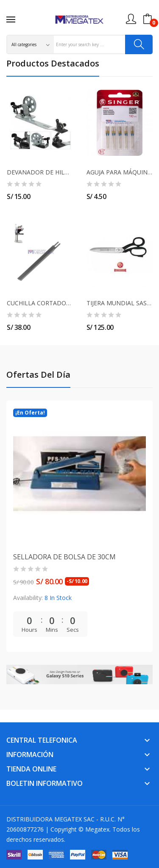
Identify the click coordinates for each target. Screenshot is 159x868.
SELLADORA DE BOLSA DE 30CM (64, 557)
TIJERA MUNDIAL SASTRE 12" (120, 303)
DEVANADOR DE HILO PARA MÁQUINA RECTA (40, 172)
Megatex (97, 829)
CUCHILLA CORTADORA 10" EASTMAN (40, 303)
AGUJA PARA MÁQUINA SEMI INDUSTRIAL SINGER (120, 172)
